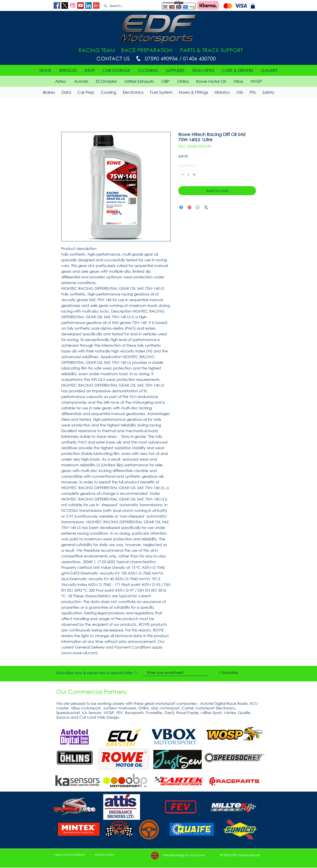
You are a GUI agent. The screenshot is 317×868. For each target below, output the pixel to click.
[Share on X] (206, 207)
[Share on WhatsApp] (198, 207)
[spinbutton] (188, 175)
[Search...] (130, 6)
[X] (65, 5)
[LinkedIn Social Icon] (88, 5)
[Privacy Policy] (105, 855)
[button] (253, 6)
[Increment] (194, 175)
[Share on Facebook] (181, 207)
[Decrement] (182, 175)
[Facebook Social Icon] (57, 5)
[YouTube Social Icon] (81, 5)
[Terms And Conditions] (70, 855)
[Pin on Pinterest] (189, 207)
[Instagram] (73, 5)
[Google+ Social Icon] (96, 5)
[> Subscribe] (228, 673)
